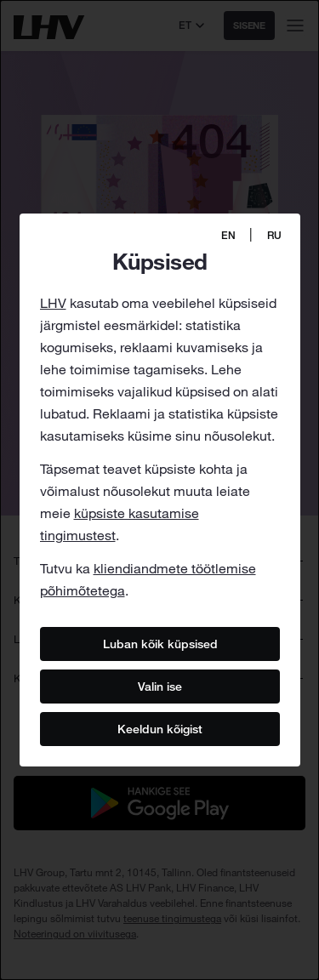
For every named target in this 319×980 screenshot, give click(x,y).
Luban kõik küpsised (159, 643)
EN (228, 235)
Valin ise (160, 686)
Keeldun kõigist (160, 728)
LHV (53, 303)
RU (274, 235)
